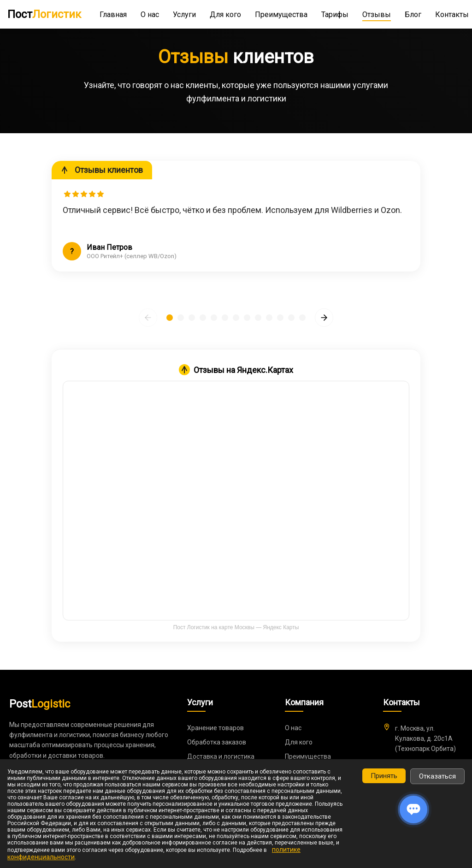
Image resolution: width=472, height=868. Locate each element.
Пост (44, 14)
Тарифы (335, 15)
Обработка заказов (217, 742)
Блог (413, 15)
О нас (150, 15)
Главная (113, 15)
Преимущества (281, 15)
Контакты (452, 15)
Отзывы (377, 15)
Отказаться (437, 776)
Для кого (225, 15)
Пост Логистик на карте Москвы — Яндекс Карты (236, 627)
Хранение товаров (215, 728)
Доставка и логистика (221, 756)
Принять (384, 776)
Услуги (184, 15)
